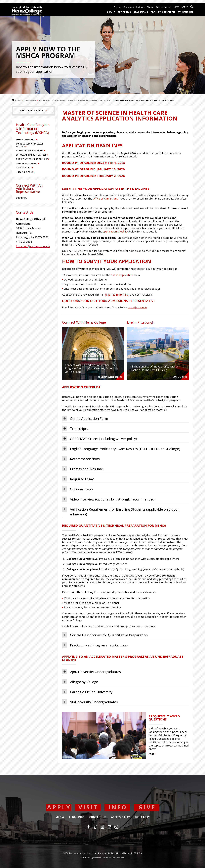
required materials (116, 295)
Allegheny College (80, 682)
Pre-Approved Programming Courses (95, 645)
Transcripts (75, 428)
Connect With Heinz (110, 377)
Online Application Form (85, 418)
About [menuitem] (111, 12)
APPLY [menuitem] (185, 7)
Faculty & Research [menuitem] (163, 12)
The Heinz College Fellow (33, 159)
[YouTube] (102, 827)
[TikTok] (96, 827)
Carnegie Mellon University (87, 692)
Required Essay (78, 479)
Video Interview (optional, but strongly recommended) (109, 499)
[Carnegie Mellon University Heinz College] (27, 11)
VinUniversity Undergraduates (90, 702)
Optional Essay (78, 489)
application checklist (116, 231)
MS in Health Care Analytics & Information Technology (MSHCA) (75, 100)
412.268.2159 (135, 853)
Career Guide (25, 168)
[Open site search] (192, 6)
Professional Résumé (82, 469)
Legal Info (77, 817)
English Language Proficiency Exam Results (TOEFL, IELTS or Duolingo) (121, 449)
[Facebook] (89, 827)
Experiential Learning (31, 151)
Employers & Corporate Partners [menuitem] (129, 7)
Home (16, 100)
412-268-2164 (24, 242)
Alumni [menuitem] (150, 7)
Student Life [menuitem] (186, 12)
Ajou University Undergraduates (91, 672)
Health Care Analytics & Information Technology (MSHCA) (33, 129)
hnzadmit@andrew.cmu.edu (33, 246)
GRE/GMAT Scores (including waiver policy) (100, 439)
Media (60, 817)
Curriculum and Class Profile (30, 145)
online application (122, 275)
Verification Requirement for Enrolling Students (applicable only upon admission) (121, 512)
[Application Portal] (33, 111)
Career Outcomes (28, 163)
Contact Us (98, 817)
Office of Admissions (105, 199)
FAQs (152, 754)
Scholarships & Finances (32, 155)
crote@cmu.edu (137, 307)
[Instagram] (116, 827)
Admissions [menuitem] (141, 12)
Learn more (180, 377)
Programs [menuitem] (124, 12)
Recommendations (81, 459)
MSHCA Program (27, 139)
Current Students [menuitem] (164, 7)
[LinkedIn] (109, 827)
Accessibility (120, 817)
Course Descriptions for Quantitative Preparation (105, 635)
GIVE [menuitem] (177, 7)
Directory (142, 817)
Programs (30, 100)
